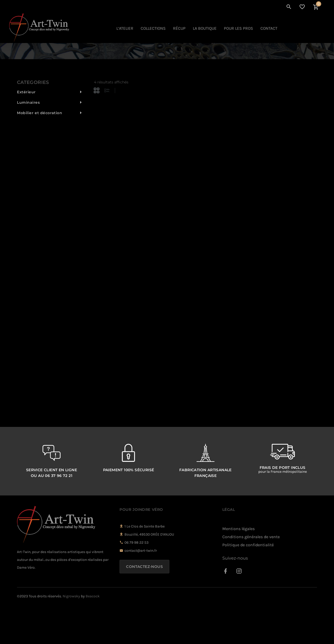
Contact (269, 28)
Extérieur (26, 131)
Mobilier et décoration (40, 151)
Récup (179, 28)
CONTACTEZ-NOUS (144, 605)
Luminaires (28, 141)
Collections (153, 28)
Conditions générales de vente (251, 575)
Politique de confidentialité (248, 583)
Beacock (93, 635)
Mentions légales (238, 567)
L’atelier (125, 28)
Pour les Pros (238, 28)
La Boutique (205, 28)
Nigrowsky (71, 635)
